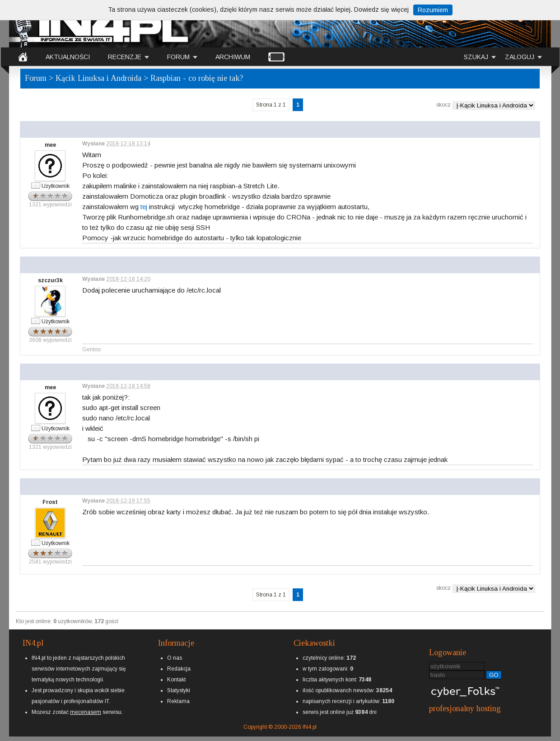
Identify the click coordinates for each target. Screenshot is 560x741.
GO (494, 675)
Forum (36, 78)
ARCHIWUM (233, 57)
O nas (175, 658)
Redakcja (179, 669)
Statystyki (179, 690)
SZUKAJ (476, 57)
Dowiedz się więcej (381, 9)
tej (144, 207)
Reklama (178, 701)
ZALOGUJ (520, 57)
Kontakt (176, 680)
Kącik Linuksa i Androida (98, 78)
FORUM (178, 57)
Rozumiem (433, 10)
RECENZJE (125, 57)
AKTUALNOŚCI (68, 57)
